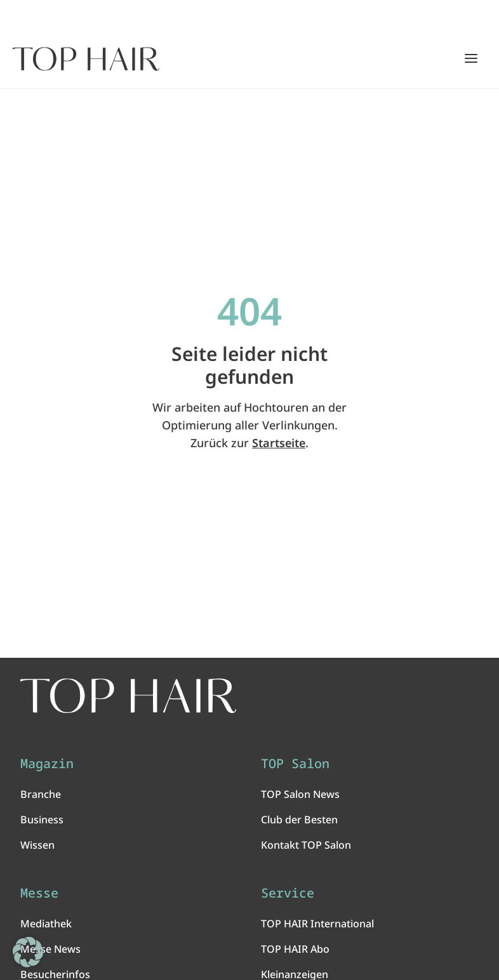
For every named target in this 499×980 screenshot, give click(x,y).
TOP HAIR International (317, 925)
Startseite (279, 443)
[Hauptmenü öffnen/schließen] (471, 58)
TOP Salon (295, 766)
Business (42, 821)
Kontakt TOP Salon (306, 847)
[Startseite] (86, 59)
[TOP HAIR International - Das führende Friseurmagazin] (133, 696)
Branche (41, 796)
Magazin (47, 766)
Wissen (37, 847)
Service (288, 895)
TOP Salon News (300, 796)
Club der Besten (299, 821)
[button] (28, 952)
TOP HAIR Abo (295, 951)
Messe (39, 895)
